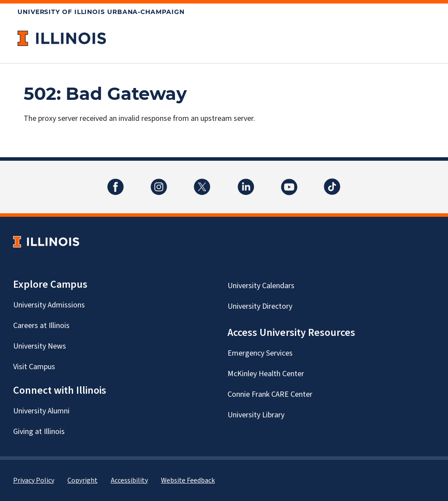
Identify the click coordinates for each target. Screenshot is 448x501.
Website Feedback (188, 480)
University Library (256, 415)
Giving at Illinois (39, 432)
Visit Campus (34, 367)
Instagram (159, 182)
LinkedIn (246, 182)
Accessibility (129, 480)
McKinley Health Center (266, 374)
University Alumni (41, 411)
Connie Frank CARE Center (270, 394)
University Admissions (49, 305)
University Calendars (261, 286)
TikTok (332, 182)
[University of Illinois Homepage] (46, 242)
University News (40, 346)
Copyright (82, 480)
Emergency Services (260, 353)
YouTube (289, 182)
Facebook (115, 182)
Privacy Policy (34, 480)
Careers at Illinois (41, 326)
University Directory (260, 306)
